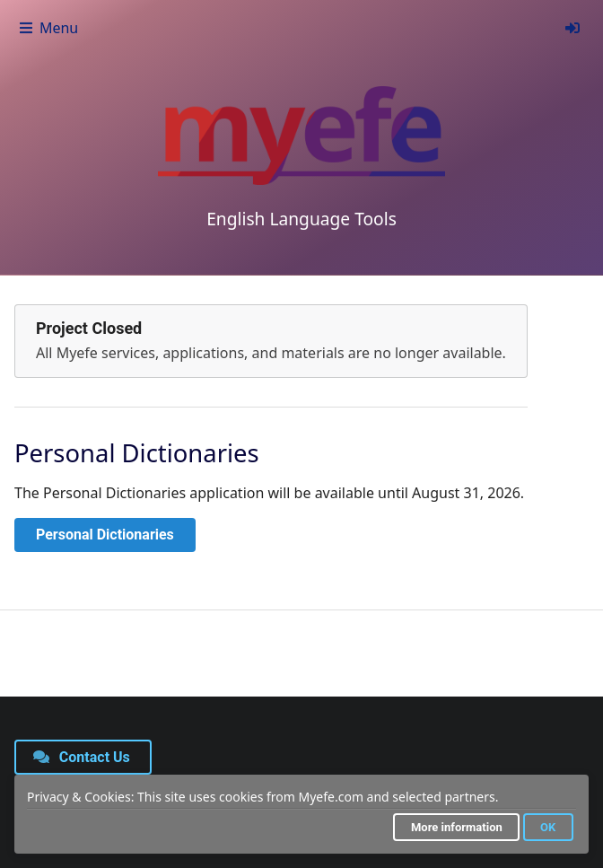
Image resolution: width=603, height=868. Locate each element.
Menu (48, 28)
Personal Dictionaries (105, 535)
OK (548, 827)
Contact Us (82, 757)
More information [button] (457, 827)
